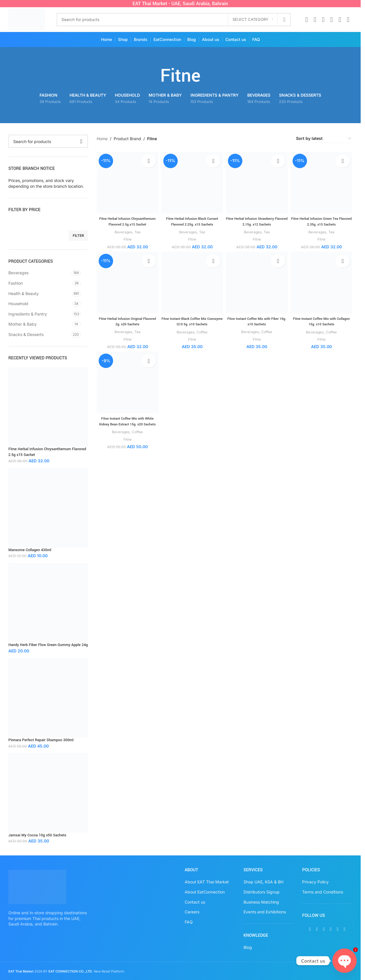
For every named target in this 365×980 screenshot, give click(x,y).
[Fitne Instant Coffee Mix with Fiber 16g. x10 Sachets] (257, 288)
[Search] (174, 20)
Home (102, 139)
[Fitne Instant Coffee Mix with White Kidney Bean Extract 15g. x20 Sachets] (127, 388)
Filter (78, 235)
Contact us (195, 902)
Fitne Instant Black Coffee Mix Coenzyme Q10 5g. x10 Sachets (192, 326)
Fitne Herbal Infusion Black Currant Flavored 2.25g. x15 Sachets (192, 219)
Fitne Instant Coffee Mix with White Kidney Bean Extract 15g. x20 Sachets (126, 429)
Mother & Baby (23, 324)
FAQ (189, 922)
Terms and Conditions (323, 892)
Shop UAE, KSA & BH (263, 882)
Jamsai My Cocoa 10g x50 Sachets (37, 835)
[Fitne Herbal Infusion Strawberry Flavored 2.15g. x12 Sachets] (257, 182)
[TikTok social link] (348, 20)
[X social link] (315, 20)
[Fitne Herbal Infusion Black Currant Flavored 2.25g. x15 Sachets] (192, 182)
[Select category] (253, 20)
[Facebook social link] (307, 20)
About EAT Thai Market (207, 882)
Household (18, 304)
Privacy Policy (315, 882)
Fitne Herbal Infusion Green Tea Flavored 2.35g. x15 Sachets (322, 219)
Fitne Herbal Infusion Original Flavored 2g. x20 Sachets (126, 326)
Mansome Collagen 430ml (30, 550)
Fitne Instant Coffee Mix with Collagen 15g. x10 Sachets (322, 326)
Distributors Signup (262, 892)
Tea (137, 235)
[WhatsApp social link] (340, 20)
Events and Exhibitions (265, 912)
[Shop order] (324, 139)
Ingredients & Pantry (28, 314)
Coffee (202, 336)
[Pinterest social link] (332, 20)
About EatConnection (205, 892)
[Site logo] (27, 19)
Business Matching (261, 902)
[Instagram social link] (323, 20)
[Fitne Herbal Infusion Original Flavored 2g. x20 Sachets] (127, 288)
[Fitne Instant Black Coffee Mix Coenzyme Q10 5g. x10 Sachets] (192, 288)
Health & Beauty (24, 293)
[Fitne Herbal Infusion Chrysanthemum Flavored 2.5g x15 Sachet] (127, 182)
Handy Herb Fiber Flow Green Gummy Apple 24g (48, 645)
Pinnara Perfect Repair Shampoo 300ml (41, 740)
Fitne (126, 243)
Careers (192, 912)
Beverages (18, 273)
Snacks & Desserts (26, 334)
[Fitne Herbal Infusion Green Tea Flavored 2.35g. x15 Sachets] (322, 182)
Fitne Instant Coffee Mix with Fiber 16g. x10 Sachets (257, 326)
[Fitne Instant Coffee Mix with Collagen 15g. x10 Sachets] (322, 288)
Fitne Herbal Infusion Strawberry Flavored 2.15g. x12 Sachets (257, 219)
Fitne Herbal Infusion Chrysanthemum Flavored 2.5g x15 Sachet (47, 452)
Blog (248, 947)
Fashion (16, 283)
